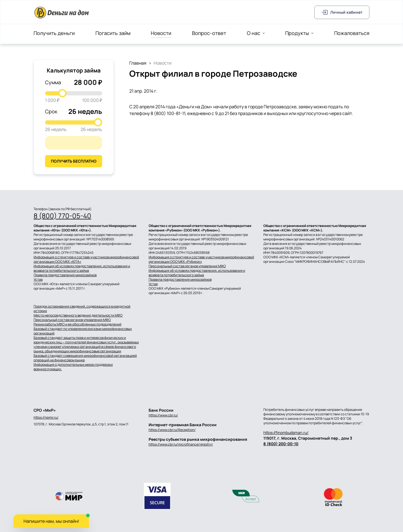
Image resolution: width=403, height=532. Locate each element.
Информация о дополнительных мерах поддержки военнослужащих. (73, 367)
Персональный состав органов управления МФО (187, 266)
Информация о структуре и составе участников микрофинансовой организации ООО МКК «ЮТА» (86, 259)
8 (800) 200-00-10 (281, 444)
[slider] (62, 93)
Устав (38, 280)
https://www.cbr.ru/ (163, 415)
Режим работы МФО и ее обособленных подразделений (78, 324)
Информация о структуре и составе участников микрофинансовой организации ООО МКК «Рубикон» (201, 259)
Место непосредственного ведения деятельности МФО (78, 315)
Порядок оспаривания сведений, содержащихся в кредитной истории (82, 309)
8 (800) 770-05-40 (62, 216)
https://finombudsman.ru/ (286, 433)
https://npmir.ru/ (46, 418)
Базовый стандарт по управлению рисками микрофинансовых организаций (83, 331)
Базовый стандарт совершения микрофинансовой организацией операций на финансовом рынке (85, 358)
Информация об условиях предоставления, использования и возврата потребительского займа (82, 268)
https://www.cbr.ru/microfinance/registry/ (181, 444)
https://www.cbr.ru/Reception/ (172, 430)
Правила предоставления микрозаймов (65, 275)
